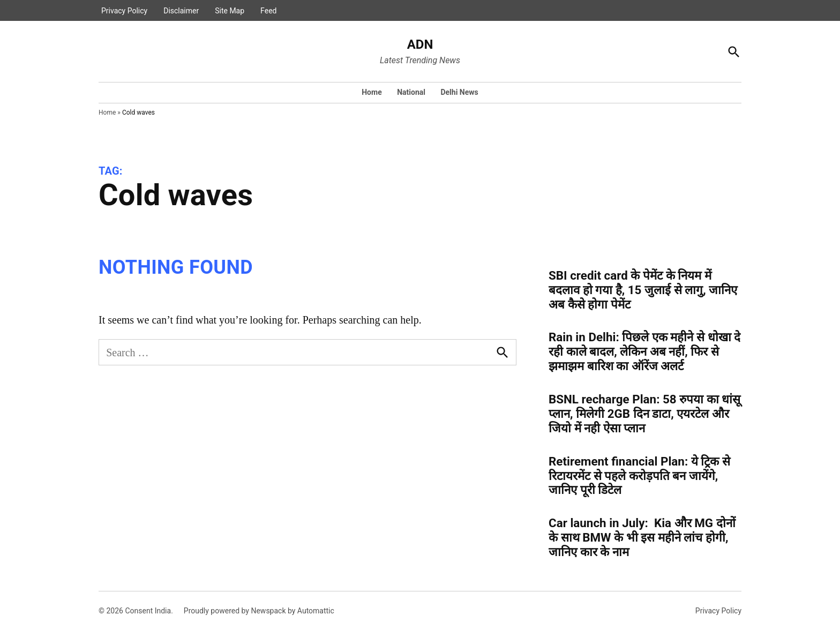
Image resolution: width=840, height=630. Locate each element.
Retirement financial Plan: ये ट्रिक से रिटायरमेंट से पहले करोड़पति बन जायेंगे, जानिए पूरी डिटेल (639, 476)
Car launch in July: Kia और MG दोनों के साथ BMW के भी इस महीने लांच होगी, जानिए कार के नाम (642, 537)
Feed (268, 11)
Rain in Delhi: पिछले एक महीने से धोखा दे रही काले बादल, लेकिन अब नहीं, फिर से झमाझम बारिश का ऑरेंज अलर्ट (644, 351)
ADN (420, 44)
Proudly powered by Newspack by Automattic (259, 611)
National (411, 92)
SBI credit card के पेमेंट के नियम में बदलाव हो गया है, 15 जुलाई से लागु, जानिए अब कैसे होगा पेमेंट (643, 290)
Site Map (230, 11)
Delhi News (459, 92)
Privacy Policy (124, 11)
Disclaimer (181, 11)
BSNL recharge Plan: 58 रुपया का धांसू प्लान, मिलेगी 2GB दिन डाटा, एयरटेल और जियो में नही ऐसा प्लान (644, 414)
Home (372, 92)
